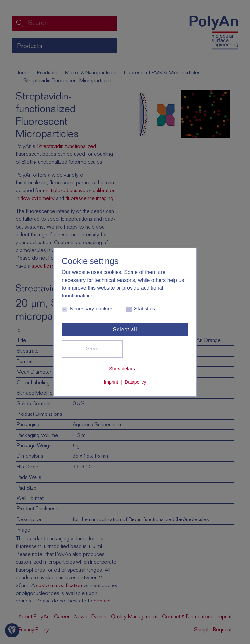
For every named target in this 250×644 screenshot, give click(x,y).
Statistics (141, 309)
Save (92, 349)
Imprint (111, 382)
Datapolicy (135, 382)
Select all (125, 329)
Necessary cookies (88, 309)
